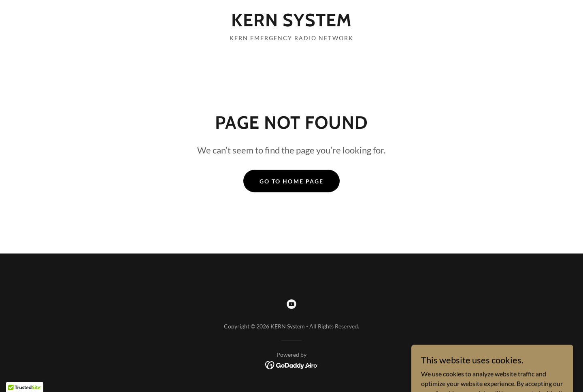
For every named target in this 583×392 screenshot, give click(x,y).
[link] (291, 24)
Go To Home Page (291, 181)
